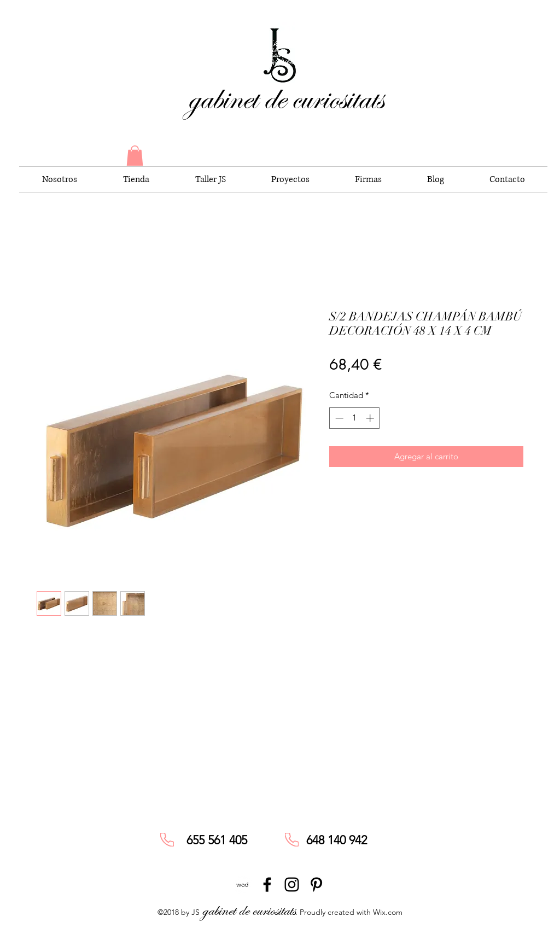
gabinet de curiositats (285, 98)
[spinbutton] (355, 418)
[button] (135, 156)
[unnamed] (243, 884)
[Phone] (167, 840)
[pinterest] (316, 884)
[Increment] (371, 418)
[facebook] (267, 884)
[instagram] (292, 884)
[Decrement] (338, 418)
